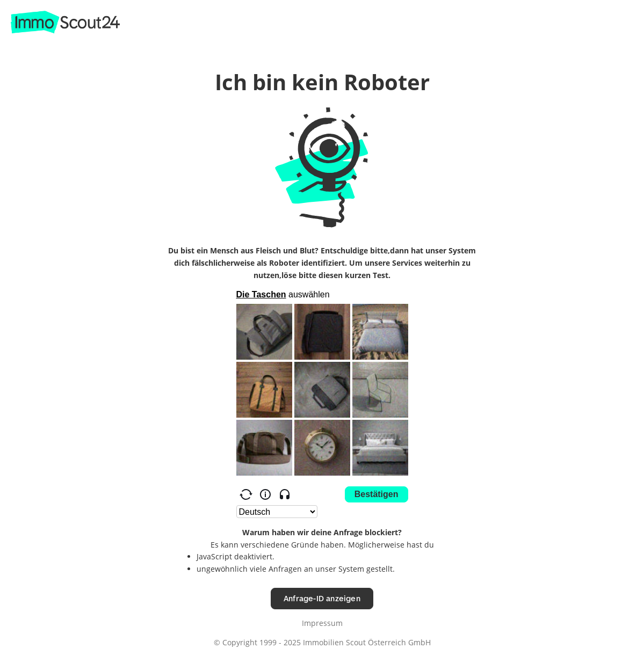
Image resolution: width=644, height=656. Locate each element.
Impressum (322, 623)
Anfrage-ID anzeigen (322, 598)
